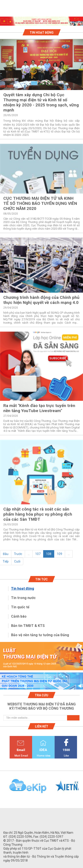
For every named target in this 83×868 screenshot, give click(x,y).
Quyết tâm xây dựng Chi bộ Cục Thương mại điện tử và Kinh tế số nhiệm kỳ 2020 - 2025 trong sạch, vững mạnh (41, 102)
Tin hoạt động (23, 589)
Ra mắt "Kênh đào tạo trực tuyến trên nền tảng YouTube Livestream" (39, 408)
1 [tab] (42, 22)
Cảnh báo (19, 616)
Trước (18, 554)
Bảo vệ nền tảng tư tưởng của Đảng (40, 635)
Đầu (6, 554)
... (29, 554)
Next (81, 789)
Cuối (17, 561)
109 (60, 554)
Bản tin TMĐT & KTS (28, 626)
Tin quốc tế (20, 607)
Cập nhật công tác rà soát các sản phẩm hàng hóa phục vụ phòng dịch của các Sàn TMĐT (38, 514)
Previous (2, 789)
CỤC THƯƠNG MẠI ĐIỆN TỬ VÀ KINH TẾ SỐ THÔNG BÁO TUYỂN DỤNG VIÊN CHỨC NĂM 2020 (40, 203)
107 (38, 554)
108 (49, 554)
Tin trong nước (23, 598)
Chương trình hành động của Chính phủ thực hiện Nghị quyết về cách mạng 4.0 (41, 300)
